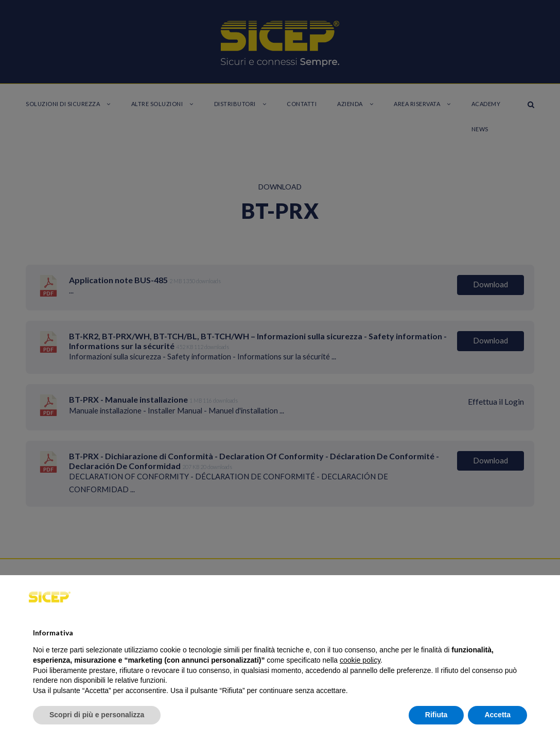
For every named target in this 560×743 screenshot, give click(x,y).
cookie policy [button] (360, 660)
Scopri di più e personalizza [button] (97, 715)
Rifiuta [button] (436, 715)
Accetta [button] (497, 715)
